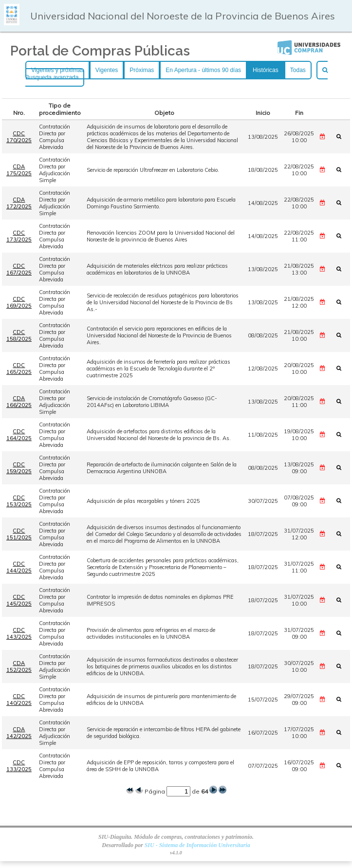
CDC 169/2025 (19, 302)
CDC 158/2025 (19, 335)
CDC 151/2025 (19, 534)
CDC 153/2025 (19, 501)
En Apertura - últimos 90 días (203, 70)
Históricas (266, 70)
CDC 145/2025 (19, 600)
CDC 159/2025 (19, 468)
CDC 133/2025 (19, 766)
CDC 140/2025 (19, 700)
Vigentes (107, 70)
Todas (298, 70)
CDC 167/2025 (19, 269)
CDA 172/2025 (19, 203)
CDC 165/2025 (19, 369)
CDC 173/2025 (19, 236)
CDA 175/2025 (19, 170)
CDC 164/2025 (19, 435)
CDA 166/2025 (19, 402)
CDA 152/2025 (19, 666)
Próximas (142, 70)
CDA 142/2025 (19, 733)
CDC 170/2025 (19, 137)
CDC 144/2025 (19, 567)
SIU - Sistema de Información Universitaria (197, 845)
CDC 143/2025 (19, 633)
